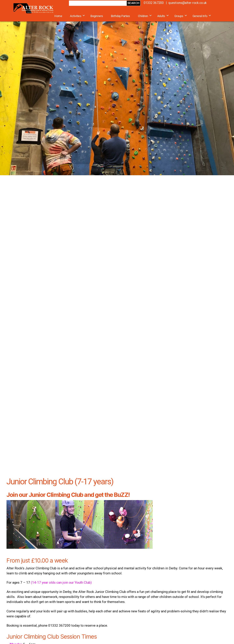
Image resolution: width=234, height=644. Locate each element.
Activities (76, 16)
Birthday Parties (120, 16)
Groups (179, 16)
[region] (117, 88)
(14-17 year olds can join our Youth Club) (61, 583)
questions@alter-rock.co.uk (188, 3)
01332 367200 (154, 3)
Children (143, 16)
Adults (161, 16)
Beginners (97, 16)
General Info (200, 16)
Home (58, 16)
